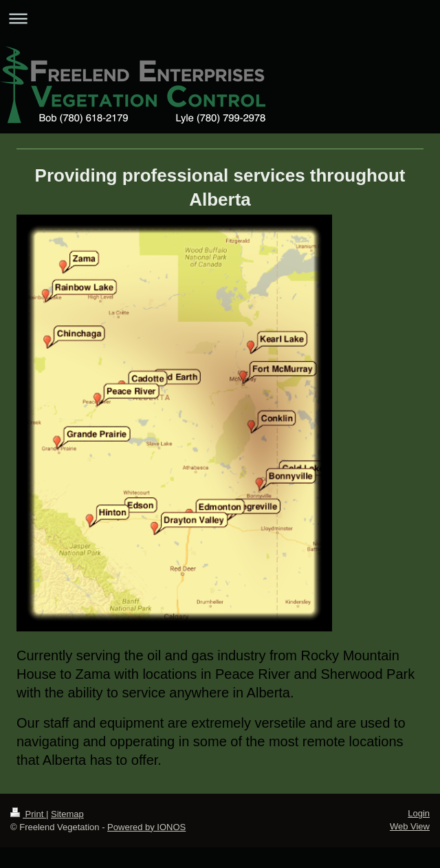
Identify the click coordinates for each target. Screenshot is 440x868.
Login (419, 813)
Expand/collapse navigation (220, 18)
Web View (410, 826)
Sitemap (67, 814)
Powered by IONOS (146, 827)
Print (28, 814)
